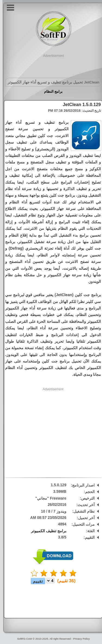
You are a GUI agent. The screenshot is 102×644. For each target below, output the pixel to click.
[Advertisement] (51, 65)
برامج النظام (51, 92)
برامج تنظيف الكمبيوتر (46, 531)
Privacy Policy (79, 639)
